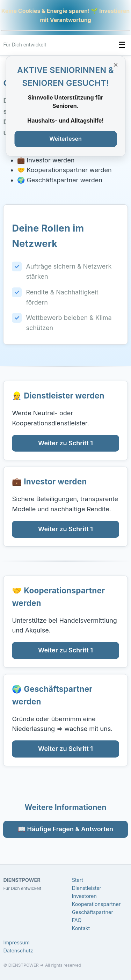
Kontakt (81, 928)
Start (78, 880)
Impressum (16, 942)
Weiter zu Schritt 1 (65, 443)
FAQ (77, 920)
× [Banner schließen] (116, 65)
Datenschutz (18, 950)
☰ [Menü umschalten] (122, 45)
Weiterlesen (65, 139)
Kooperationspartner (96, 904)
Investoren (84, 896)
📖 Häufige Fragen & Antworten (65, 829)
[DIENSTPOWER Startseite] (25, 45)
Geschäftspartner (93, 912)
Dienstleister (87, 888)
